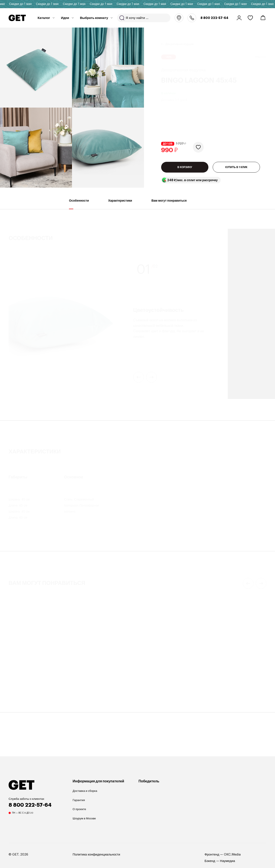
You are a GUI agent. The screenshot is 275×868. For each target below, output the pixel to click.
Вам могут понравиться (169, 204)
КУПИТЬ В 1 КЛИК (236, 167)
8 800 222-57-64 (214, 18)
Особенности (79, 204)
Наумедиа (228, 861)
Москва (179, 18)
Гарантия (79, 800)
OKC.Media (232, 855)
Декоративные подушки (180, 39)
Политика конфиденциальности (96, 855)
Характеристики (120, 204)
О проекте (79, 809)
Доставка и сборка (85, 791)
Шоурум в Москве (84, 818)
